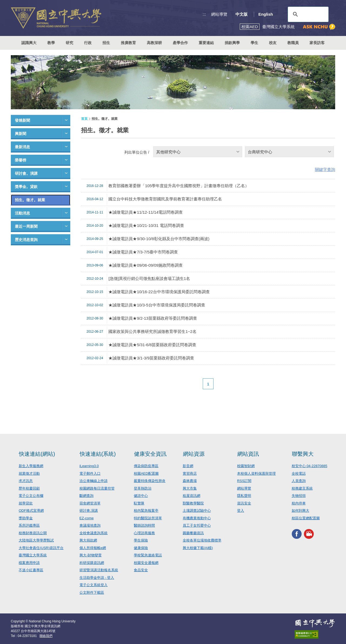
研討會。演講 (26, 173)
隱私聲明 (244, 496)
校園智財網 (246, 466)
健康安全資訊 (150, 454)
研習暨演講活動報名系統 (99, 570)
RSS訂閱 (244, 481)
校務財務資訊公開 (33, 533)
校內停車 (299, 503)
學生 (254, 43)
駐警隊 (139, 503)
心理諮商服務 (144, 533)
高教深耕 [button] (154, 43)
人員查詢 (299, 481)
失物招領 (299, 496)
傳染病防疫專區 (146, 466)
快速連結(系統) (98, 454)
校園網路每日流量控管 (97, 488)
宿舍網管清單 (90, 503)
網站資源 (194, 454)
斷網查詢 (86, 496)
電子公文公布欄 (31, 496)
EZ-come (87, 518)
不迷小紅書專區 (31, 570)
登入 (241, 511)
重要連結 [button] (206, 43)
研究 (69, 43)
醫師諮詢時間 (144, 525)
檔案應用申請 (29, 563)
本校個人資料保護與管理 (256, 473)
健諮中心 (141, 496)
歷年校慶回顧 (29, 488)
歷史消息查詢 (26, 240)
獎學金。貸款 (26, 187)
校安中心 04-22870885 (310, 466)
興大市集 (190, 488)
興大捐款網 (88, 540)
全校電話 (299, 473)
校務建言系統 (302, 488)
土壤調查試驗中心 (197, 511)
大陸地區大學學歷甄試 (36, 540)
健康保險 (141, 548)
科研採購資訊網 (92, 563)
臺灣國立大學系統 (33, 555)
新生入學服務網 (31, 466)
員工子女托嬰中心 (197, 525)
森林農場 (190, 481)
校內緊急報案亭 (146, 511)
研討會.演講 (89, 511)
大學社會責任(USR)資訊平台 (41, 548)
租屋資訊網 (192, 496)
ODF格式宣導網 (31, 511)
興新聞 (21, 134)
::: (204, 14)
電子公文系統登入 (94, 585)
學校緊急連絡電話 (148, 555)
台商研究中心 (260, 152)
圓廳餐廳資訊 (193, 533)
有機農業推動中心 (197, 518)
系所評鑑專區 (29, 525)
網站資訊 (248, 454)
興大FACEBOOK (297, 534)
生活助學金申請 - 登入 (97, 578)
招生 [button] (106, 43)
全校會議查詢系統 (94, 533)
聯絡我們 (46, 636)
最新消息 (22, 147)
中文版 (242, 14)
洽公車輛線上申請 (94, 481)
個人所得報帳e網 (93, 548)
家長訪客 (317, 43)
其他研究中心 (168, 152)
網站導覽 (219, 14)
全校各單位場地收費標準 (202, 540)
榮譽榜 (21, 160)
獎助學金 (26, 518)
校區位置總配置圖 (306, 518)
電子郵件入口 (90, 473)
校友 (273, 43)
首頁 (84, 119)
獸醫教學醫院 (193, 503)
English (266, 14)
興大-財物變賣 (91, 555)
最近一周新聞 (26, 226)
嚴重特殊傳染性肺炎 (150, 481)
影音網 (188, 466)
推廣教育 (128, 43)
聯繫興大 (303, 454)
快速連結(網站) (37, 454)
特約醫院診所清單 (148, 518)
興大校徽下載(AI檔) (198, 548)
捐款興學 (232, 43)
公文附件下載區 (92, 592)
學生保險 (141, 540)
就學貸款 (26, 503)
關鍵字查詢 (325, 169)
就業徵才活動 (29, 473)
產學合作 (180, 43)
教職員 (293, 43)
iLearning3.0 (89, 466)
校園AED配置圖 (146, 473)
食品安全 (141, 570)
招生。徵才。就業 (30, 200)
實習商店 (190, 473)
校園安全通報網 (146, 563)
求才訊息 (26, 481)
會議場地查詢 (90, 525)
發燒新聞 (22, 120)
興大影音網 (309, 534)
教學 (51, 43)
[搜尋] (307, 14)
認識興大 (29, 43)
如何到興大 (300, 511)
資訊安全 (244, 503)
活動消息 (22, 213)
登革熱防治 (143, 488)
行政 (88, 43)
